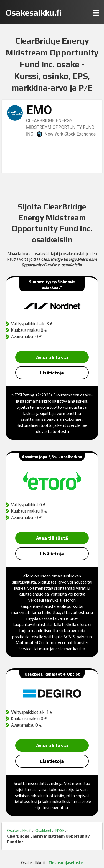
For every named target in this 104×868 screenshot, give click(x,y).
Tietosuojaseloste (66, 862)
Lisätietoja (52, 373)
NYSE (60, 830)
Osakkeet (43, 830)
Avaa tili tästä (52, 357)
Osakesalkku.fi (19, 830)
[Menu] (96, 13)
